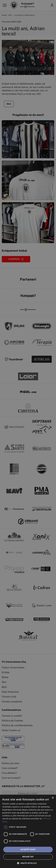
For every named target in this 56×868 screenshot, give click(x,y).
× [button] (53, 798)
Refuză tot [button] (28, 857)
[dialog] (28, 831)
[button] (28, 863)
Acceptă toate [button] (28, 849)
